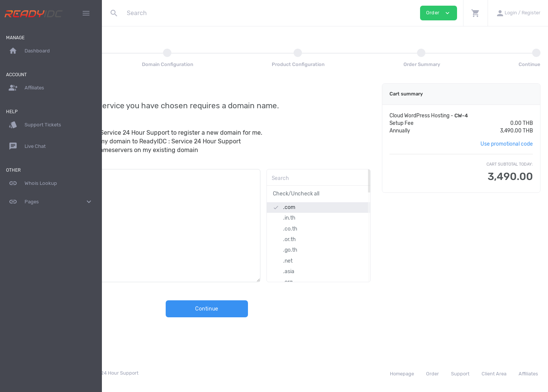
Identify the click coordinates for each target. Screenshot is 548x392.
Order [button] (439, 13)
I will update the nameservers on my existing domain (190, 150)
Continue (251, 309)
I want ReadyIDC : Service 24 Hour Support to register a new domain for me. (222, 133)
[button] (475, 13)
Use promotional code (507, 144)
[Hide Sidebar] (86, 13)
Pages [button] (51, 202)
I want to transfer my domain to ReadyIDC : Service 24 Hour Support (212, 141)
